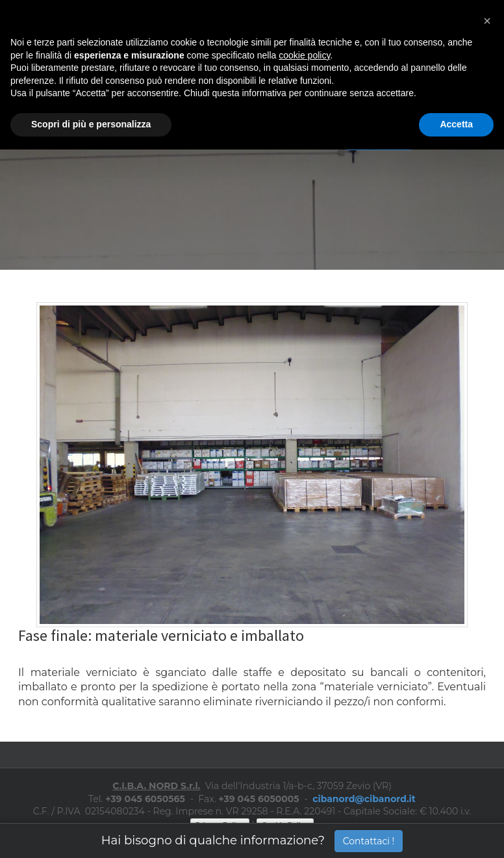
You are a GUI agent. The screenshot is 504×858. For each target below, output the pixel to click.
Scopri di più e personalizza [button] (91, 124)
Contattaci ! (369, 841)
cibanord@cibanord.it (364, 799)
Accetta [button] (456, 124)
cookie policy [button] (304, 55)
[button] (487, 21)
